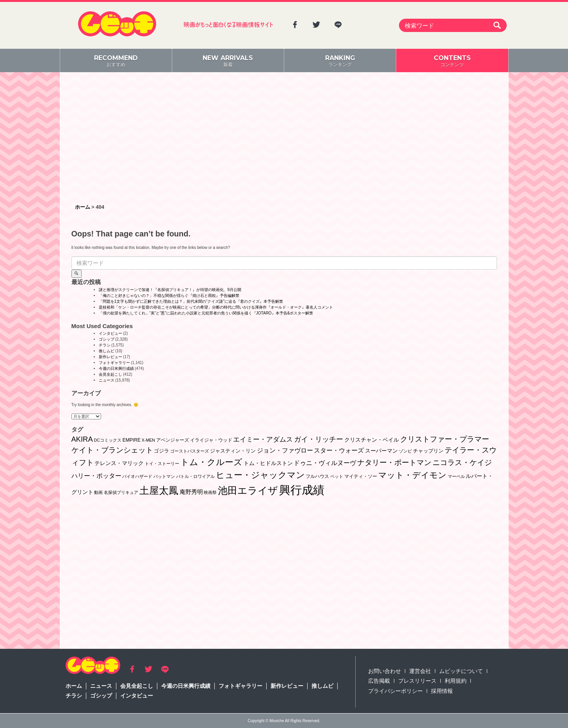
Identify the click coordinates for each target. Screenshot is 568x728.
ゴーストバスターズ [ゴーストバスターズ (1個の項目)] (190, 451)
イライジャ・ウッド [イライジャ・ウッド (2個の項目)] (211, 440)
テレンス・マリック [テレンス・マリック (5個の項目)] (119, 463)
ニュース (107, 380)
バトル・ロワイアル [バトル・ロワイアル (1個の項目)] (195, 476)
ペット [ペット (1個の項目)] (337, 476)
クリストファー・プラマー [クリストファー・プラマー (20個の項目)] (445, 439)
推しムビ (107, 351)
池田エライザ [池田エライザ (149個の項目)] (248, 490)
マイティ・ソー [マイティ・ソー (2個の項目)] (361, 476)
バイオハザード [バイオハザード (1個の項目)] (137, 476)
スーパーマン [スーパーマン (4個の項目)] (381, 451)
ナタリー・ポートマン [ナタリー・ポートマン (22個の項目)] (394, 463)
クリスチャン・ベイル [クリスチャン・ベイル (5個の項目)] (372, 440)
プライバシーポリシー (395, 691)
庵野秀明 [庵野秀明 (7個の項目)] (191, 492)
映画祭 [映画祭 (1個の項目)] (210, 492)
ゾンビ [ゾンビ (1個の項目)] (405, 451)
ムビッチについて (461, 671)
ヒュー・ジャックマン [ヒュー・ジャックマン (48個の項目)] (260, 475)
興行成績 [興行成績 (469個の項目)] (302, 490)
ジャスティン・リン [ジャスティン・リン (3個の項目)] (233, 451)
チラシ (105, 345)
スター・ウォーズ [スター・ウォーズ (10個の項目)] (339, 450)
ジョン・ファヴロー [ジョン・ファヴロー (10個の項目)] (285, 450)
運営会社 (420, 671)
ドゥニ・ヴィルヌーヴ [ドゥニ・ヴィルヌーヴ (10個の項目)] (325, 463)
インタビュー (110, 333)
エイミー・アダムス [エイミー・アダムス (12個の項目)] (263, 439)
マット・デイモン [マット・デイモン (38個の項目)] (412, 475)
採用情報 (442, 691)
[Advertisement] (284, 138)
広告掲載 (379, 681)
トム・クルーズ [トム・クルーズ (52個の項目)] (211, 462)
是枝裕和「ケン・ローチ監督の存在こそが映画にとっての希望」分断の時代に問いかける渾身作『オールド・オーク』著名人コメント (216, 307)
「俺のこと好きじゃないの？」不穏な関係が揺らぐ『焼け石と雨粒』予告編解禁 (169, 296)
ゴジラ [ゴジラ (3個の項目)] (161, 451)
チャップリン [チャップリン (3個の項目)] (428, 451)
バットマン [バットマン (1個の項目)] (164, 476)
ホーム (74, 686)
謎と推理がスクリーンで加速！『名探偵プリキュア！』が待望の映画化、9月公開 (170, 290)
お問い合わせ (385, 671)
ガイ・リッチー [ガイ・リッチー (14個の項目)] (319, 439)
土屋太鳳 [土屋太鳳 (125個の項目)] (159, 491)
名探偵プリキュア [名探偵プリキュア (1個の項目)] (121, 492)
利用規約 (456, 681)
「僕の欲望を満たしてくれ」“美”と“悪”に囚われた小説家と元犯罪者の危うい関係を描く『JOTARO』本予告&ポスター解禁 (206, 313)
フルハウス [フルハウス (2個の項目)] (317, 476)
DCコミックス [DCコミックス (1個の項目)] (107, 440)
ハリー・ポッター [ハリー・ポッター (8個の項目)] (96, 476)
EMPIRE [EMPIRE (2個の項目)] (132, 440)
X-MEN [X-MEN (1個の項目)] (148, 440)
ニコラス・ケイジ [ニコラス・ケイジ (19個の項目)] (462, 463)
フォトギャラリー (114, 363)
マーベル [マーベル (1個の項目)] (456, 476)
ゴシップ (107, 339)
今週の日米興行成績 (116, 368)
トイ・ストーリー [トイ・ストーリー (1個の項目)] (162, 463)
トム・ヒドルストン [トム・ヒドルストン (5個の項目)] (268, 463)
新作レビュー (110, 357)
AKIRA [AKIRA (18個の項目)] (82, 439)
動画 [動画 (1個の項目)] (98, 492)
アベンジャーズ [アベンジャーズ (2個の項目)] (173, 440)
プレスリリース (417, 681)
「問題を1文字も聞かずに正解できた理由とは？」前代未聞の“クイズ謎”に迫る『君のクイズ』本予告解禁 (191, 301)
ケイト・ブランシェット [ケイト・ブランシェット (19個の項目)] (112, 450)
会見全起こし (110, 374)
